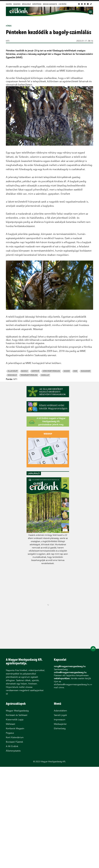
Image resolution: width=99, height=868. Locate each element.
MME (75, 371)
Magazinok (17, 4)
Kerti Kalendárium (15, 737)
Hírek (9, 26)
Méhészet (11, 724)
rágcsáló (12, 375)
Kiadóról (9, 4)
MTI (8, 41)
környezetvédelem (51, 371)
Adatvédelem (60, 711)
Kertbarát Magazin (15, 728)
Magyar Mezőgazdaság (17, 711)
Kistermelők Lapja (15, 720)
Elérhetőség (60, 728)
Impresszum (60, 720)
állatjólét (13, 371)
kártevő (35, 371)
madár (67, 371)
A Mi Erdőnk (63, 4)
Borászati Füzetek (14, 742)
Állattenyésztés (13, 751)
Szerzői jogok (60, 715)
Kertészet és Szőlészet (17, 715)
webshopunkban (62, 678)
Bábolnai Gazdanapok (50, 4)
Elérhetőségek (37, 4)
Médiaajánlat (26, 4)
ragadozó (86, 371)
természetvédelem (29, 375)
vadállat (45, 375)
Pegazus (10, 733)
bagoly (25, 371)
